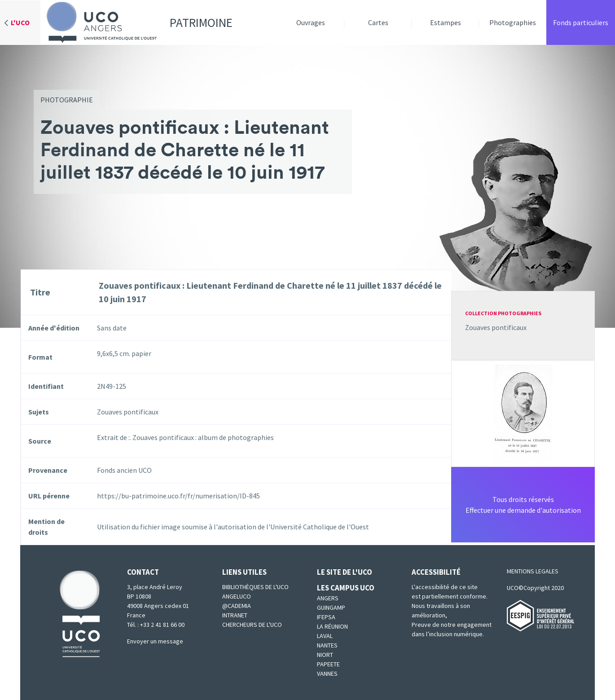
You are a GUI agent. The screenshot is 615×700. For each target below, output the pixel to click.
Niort (325, 655)
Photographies (513, 22)
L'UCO (20, 22)
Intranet (235, 615)
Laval (325, 636)
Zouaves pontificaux (496, 327)
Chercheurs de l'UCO (252, 625)
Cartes (378, 22)
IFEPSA (326, 617)
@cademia (237, 606)
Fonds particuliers (581, 22)
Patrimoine (136, 22)
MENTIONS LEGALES (533, 571)
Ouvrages (311, 22)
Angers (328, 598)
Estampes (446, 22)
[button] (523, 413)
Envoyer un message (155, 641)
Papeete (328, 664)
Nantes (327, 645)
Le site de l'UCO (345, 572)
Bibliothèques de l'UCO (255, 587)
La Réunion (332, 626)
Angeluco (237, 596)
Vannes (327, 674)
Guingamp (331, 608)
